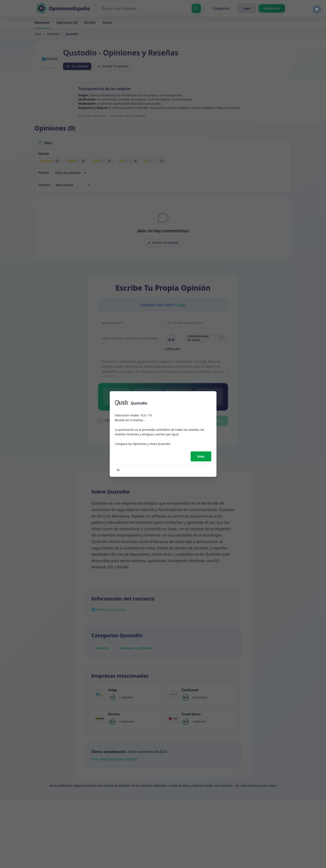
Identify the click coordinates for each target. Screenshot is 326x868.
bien (201, 456)
